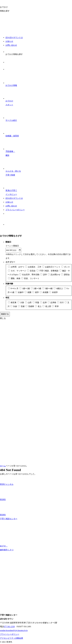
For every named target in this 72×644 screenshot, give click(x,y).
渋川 (61, 303)
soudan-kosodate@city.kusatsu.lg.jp (14, 630)
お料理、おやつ (16, 267)
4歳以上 (59, 288)
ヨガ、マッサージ (17, 271)
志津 (44, 303)
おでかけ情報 (11, 79)
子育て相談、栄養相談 (48, 271)
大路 (21, 303)
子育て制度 (13, 167)
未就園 (44, 292)
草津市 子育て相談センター (9, 511)
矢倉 (14, 306)
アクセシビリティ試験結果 (12, 638)
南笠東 (13, 303)
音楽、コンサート (30, 278)
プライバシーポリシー (15, 210)
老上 (38, 306)
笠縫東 (30, 306)
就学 (36, 292)
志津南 (52, 303)
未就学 (53, 292)
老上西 (47, 306)
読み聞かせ (54, 275)
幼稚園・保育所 (12, 130)
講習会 (65, 275)
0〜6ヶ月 (14, 288)
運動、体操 (14, 278)
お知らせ (9, 41)
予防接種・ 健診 (11, 147)
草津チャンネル (7, 481)
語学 (44, 275)
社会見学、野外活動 (30, 275)
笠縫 (21, 306)
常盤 (36, 303)
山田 (29, 303)
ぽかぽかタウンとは (14, 37)
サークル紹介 (11, 114)
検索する (5, 314)
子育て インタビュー (11, 186)
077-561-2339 (9, 627)
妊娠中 (20, 292)
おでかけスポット (11, 97)
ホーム (3, 466)
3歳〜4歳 (48, 288)
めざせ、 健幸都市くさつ (7, 542)
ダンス (66, 267)
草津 (55, 306)
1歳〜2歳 (25, 288)
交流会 (32, 271)
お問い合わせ (11, 45)
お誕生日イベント (52, 267)
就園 (28, 292)
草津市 (6, 493)
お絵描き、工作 (34, 267)
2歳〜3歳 (36, 288)
